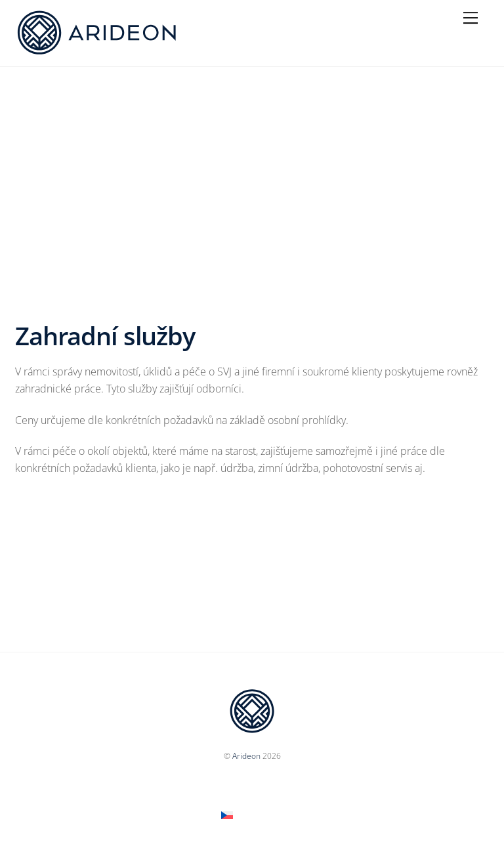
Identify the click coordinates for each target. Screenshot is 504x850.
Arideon (246, 756)
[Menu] (471, 18)
